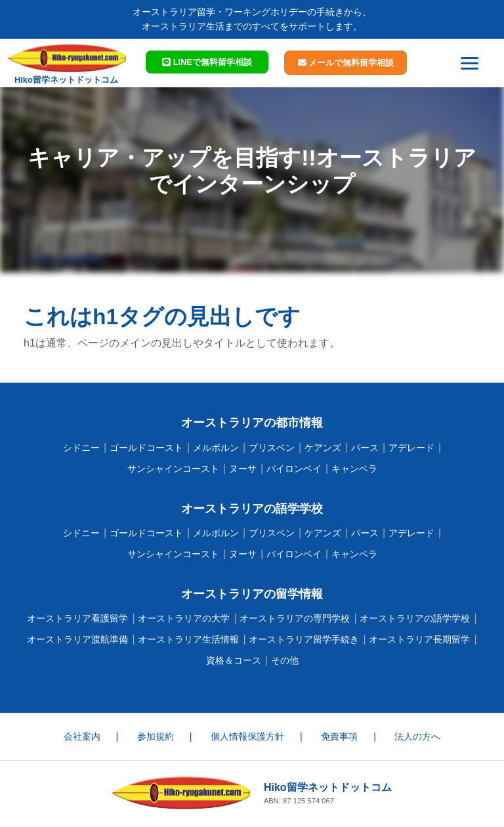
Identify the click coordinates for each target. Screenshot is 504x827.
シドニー (81, 448)
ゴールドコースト (146, 448)
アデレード (411, 448)
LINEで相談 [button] (207, 62)
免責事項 (339, 736)
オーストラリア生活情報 (188, 639)
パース (365, 448)
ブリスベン (272, 448)
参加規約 (156, 736)
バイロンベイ (294, 469)
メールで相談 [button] (346, 63)
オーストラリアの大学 (184, 618)
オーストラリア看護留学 (77, 618)
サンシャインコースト (173, 469)
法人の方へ (417, 736)
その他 (285, 660)
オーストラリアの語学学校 (415, 618)
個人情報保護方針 (247, 736)
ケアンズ (323, 448)
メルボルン (216, 448)
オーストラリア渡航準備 (77, 639)
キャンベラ (354, 469)
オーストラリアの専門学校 (295, 618)
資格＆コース (234, 660)
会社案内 (82, 736)
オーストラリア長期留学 (419, 639)
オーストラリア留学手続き (304, 639)
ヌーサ (243, 469)
